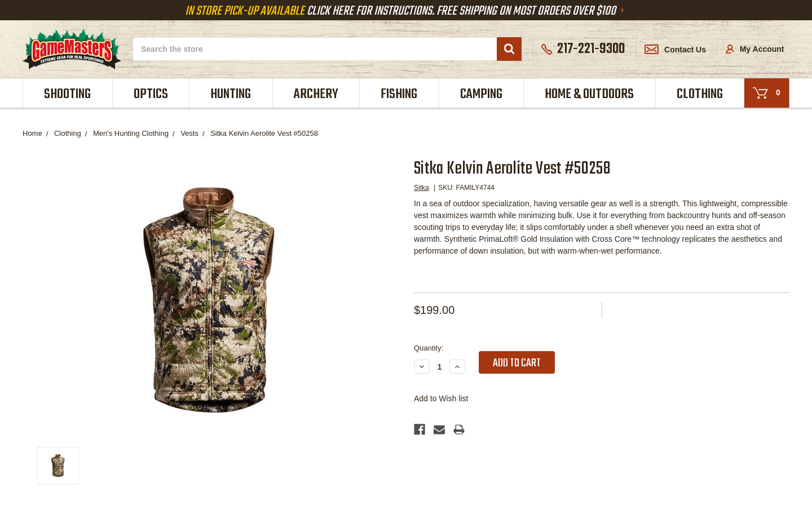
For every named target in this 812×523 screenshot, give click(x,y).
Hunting (231, 94)
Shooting (67, 94)
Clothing (700, 94)
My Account (755, 49)
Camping (481, 94)
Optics (151, 94)
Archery (316, 94)
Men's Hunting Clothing (131, 133)
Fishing (399, 94)
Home (32, 133)
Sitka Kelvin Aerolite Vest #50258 (264, 133)
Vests (189, 133)
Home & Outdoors (589, 94)
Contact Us (675, 50)
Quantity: (429, 348)
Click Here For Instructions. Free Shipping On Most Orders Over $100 (406, 11)
